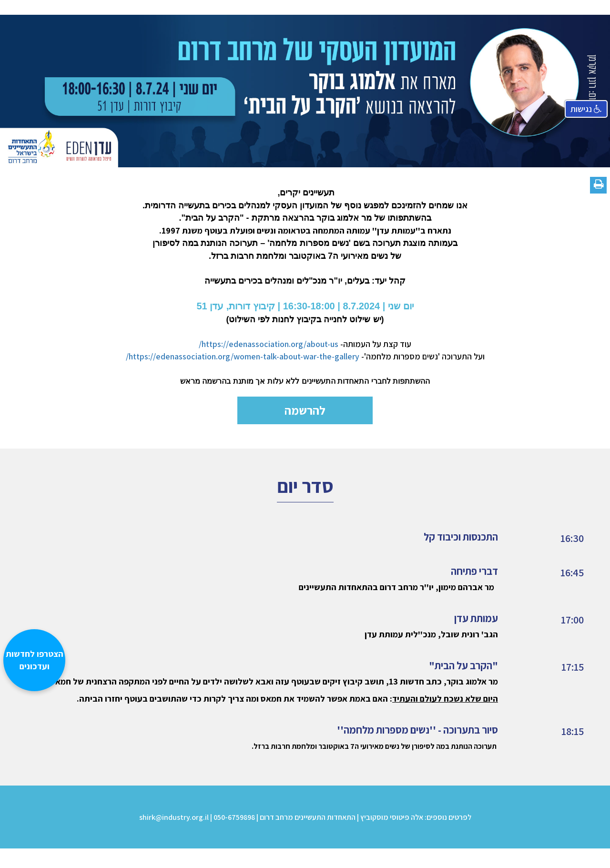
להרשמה (305, 410)
